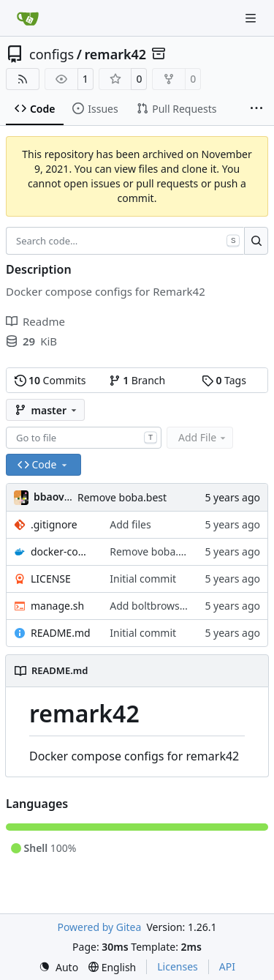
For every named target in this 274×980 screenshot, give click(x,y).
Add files (130, 524)
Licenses (178, 966)
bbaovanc (58, 497)
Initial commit (143, 579)
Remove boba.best (122, 497)
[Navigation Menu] (252, 18)
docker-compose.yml (63, 551)
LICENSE (51, 579)
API (227, 966)
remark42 (115, 54)
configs (52, 54)
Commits (50, 380)
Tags (224, 380)
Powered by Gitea (99, 927)
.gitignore (54, 524)
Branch (137, 380)
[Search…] (256, 241)
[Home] (28, 18)
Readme (35, 321)
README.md (61, 633)
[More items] (256, 109)
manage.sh (57, 606)
